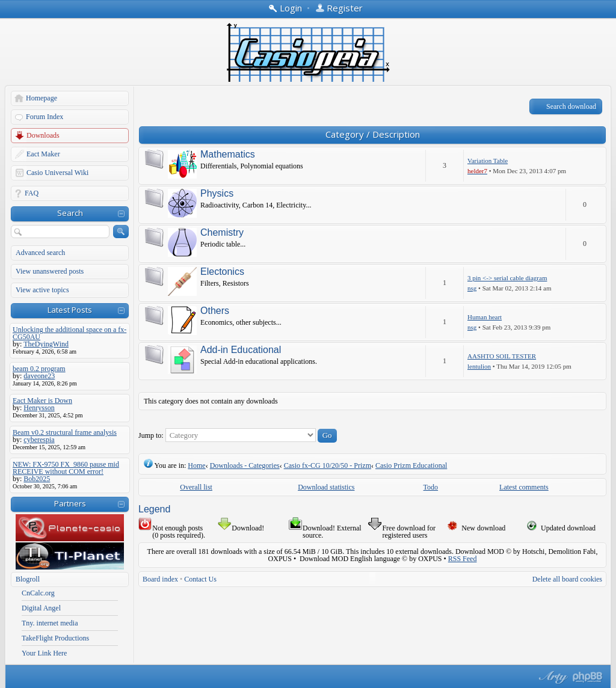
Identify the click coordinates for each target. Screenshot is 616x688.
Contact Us (200, 579)
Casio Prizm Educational (411, 465)
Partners (70, 503)
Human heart (485, 317)
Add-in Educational (241, 350)
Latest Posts (70, 310)
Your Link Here (44, 653)
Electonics (222, 272)
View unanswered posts (50, 271)
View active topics (42, 290)
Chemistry (222, 233)
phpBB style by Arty (552, 677)
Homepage (42, 98)
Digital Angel (41, 608)
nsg (472, 288)
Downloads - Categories (245, 465)
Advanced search (40, 253)
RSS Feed (463, 559)
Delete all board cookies (567, 579)
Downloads (43, 135)
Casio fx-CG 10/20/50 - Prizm (328, 465)
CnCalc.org (38, 593)
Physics (217, 194)
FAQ (32, 193)
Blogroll (28, 579)
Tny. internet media (50, 623)
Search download (571, 106)
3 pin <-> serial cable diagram (507, 278)
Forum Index (45, 117)
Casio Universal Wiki (57, 173)
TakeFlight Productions (55, 638)
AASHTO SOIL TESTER (502, 356)
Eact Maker (43, 154)
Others (215, 311)
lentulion (479, 366)
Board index (160, 579)
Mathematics (228, 155)
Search (70, 213)
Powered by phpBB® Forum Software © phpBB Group (588, 677)
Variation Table (488, 161)
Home (196, 465)
